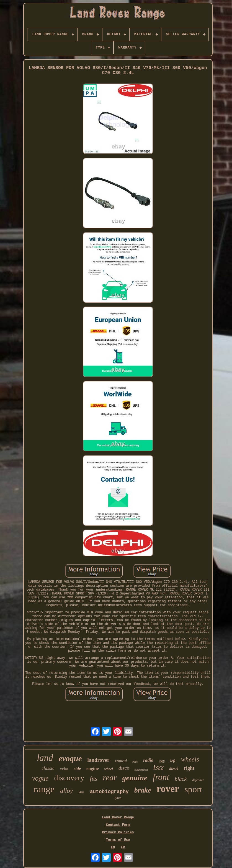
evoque (70, 758)
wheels (190, 759)
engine (92, 769)
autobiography (109, 792)
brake (143, 790)
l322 (158, 768)
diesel (174, 769)
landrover (99, 760)
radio (148, 760)
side (77, 769)
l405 (162, 761)
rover (168, 789)
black (181, 779)
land (45, 758)
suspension (141, 770)
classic (48, 768)
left (173, 761)
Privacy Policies (118, 832)
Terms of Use (118, 840)
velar (64, 769)
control (121, 761)
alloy (66, 791)
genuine (135, 778)
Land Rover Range (118, 818)
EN (113, 847)
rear (110, 777)
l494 (81, 792)
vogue (40, 778)
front (161, 777)
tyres (118, 798)
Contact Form (118, 825)
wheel (109, 769)
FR (123, 847)
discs (124, 768)
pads (135, 762)
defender (198, 780)
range (44, 789)
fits (93, 779)
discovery (69, 778)
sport (193, 789)
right (189, 768)
